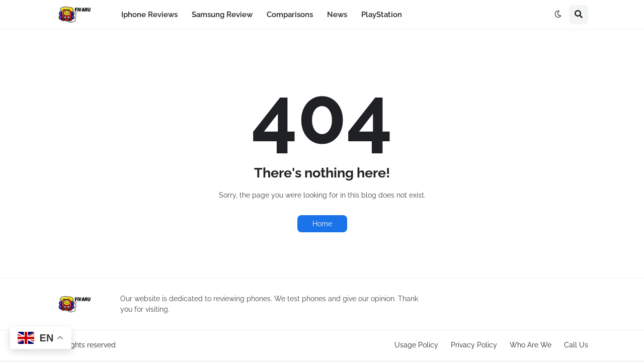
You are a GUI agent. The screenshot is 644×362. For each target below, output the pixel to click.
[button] (558, 15)
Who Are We (531, 345)
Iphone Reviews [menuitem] (149, 15)
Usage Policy (416, 345)
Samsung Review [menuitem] (222, 15)
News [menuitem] (337, 15)
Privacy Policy (474, 345)
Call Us (576, 345)
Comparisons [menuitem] (290, 15)
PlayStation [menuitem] (382, 15)
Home (322, 224)
